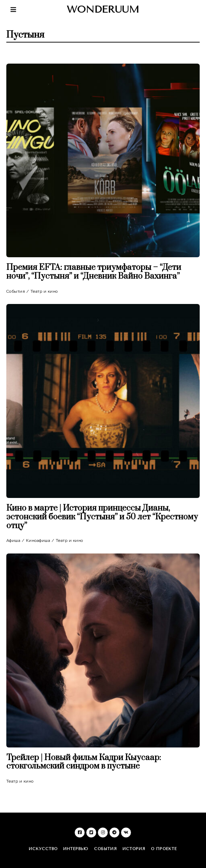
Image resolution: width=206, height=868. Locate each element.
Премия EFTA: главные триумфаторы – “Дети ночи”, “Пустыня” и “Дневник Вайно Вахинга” (94, 272)
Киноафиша (38, 540)
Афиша (14, 540)
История (134, 849)
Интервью (76, 849)
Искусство (43, 849)
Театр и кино (44, 291)
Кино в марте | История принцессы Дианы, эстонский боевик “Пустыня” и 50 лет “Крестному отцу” (102, 517)
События (16, 291)
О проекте (164, 849)
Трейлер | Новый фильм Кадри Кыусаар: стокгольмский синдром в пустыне (84, 762)
